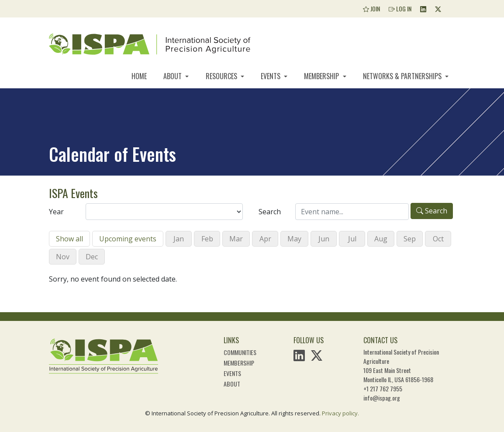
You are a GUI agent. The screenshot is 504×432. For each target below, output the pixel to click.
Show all (69, 239)
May (294, 239)
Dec (92, 257)
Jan (179, 239)
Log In (400, 9)
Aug (381, 239)
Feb (207, 239)
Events (271, 76)
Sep (410, 239)
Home (139, 76)
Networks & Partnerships (403, 76)
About (173, 76)
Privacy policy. (340, 413)
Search (270, 212)
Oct (438, 239)
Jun (324, 239)
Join (371, 9)
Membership (322, 76)
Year (56, 212)
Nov (63, 257)
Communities (240, 352)
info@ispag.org (382, 398)
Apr (265, 239)
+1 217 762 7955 (383, 388)
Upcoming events (128, 239)
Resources (222, 76)
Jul (352, 239)
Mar (236, 239)
